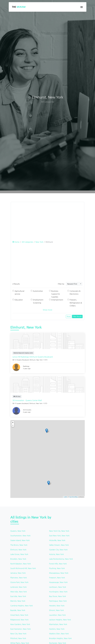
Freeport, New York (57, 578)
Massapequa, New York (59, 573)
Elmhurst (33, 360)
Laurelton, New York (57, 615)
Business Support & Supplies (55, 294)
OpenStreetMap (73, 497)
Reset (69, 316)
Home (16, 242)
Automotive (38, 291)
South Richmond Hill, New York (23, 568)
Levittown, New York (58, 587)
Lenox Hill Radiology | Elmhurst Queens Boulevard (33, 357)
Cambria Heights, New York (22, 606)
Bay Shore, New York (58, 596)
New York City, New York (59, 531)
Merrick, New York (18, 601)
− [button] (13, 425)
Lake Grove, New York (19, 554)
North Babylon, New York (21, 564)
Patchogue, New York (58, 601)
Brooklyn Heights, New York (60, 638)
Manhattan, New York (58, 624)
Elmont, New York (56, 610)
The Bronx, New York (19, 545)
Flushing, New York (57, 568)
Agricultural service (19, 292)
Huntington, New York (58, 592)
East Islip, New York (18, 596)
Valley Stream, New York (59, 545)
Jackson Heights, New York (60, 620)
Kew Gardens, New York (20, 624)
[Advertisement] (48, 219)
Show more (47, 310)
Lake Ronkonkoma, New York (61, 559)
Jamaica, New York (18, 573)
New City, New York (18, 634)
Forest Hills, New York (58, 564)
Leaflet (65, 497)
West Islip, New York (19, 592)
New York (39, 242)
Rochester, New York (58, 643)
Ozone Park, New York (19, 582)
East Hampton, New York (20, 629)
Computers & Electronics (75, 292)
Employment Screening (38, 301)
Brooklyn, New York (18, 559)
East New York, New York (59, 536)
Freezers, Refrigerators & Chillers (76, 303)
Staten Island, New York (20, 540)
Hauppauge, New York (58, 582)
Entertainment (57, 300)
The (19, 7)
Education (19, 300)
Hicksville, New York (57, 540)
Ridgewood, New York (19, 620)
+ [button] (13, 423)
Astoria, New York (56, 554)
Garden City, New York (58, 550)
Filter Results (77, 316)
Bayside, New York (18, 610)
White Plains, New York (20, 643)
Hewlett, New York (57, 606)
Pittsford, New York (18, 638)
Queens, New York (18, 531)
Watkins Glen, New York (59, 634)
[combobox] (74, 284)
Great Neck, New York (19, 615)
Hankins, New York (57, 629)
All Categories (27, 242)
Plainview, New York (19, 578)
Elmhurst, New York (18, 550)
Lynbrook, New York (18, 587)
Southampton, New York (20, 536)
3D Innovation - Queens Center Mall (27, 400)
